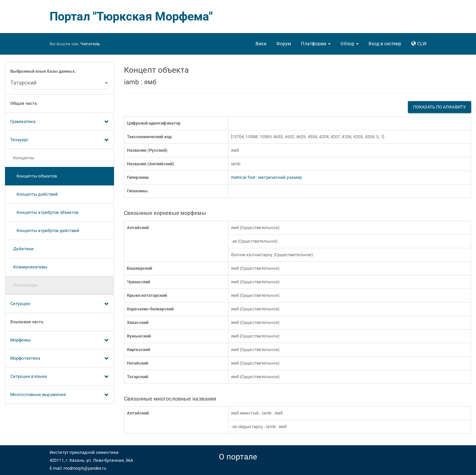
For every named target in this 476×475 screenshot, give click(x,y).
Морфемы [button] (59, 340)
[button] (316, 44)
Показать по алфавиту (439, 107)
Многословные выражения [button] (59, 395)
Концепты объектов (34, 176)
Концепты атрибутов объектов (44, 212)
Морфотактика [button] (59, 359)
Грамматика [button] (59, 122)
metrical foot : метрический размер (266, 177)
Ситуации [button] (59, 304)
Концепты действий (34, 194)
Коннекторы (24, 285)
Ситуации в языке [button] (59, 377)
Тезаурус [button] (59, 140)
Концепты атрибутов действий (45, 231)
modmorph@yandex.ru (85, 468)
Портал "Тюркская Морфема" (131, 17)
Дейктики (22, 249)
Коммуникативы (29, 267)
